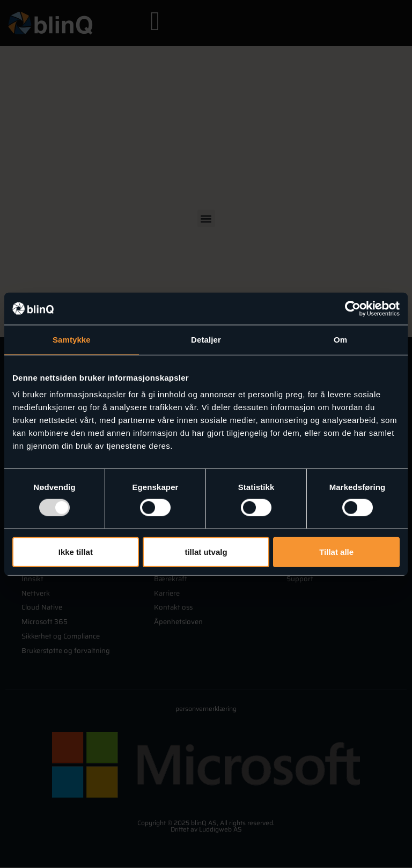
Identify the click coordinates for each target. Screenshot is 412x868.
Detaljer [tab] (206, 339)
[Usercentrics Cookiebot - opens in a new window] (353, 308)
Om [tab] (340, 339)
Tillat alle (336, 551)
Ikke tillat (76, 551)
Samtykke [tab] (72, 339)
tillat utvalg (206, 551)
